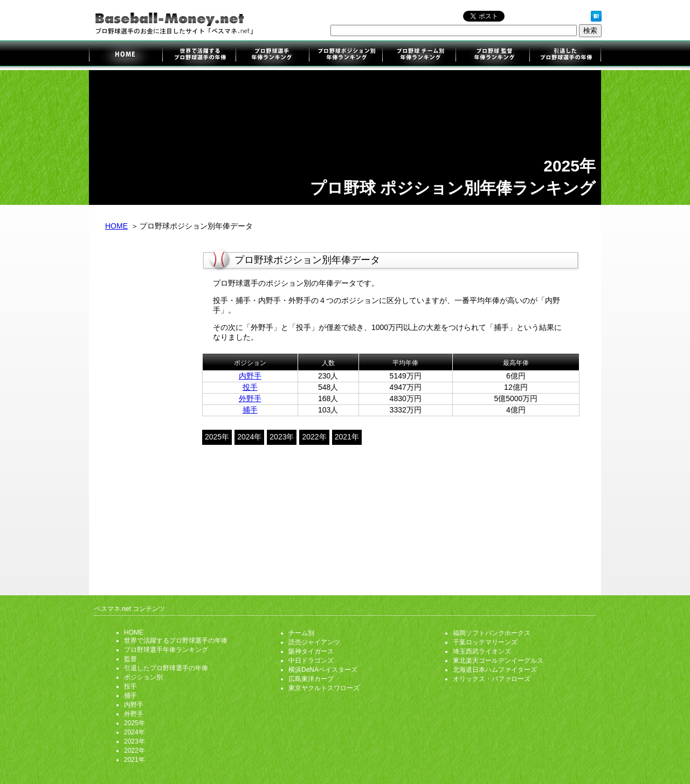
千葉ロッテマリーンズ (485, 642)
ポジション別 (143, 677)
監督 (130, 659)
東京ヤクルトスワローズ (324, 688)
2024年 (249, 437)
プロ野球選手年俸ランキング (272, 55)
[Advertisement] (146, 414)
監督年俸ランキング (492, 55)
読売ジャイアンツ (314, 642)
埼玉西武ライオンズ (482, 651)
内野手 (250, 376)
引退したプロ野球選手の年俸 (565, 55)
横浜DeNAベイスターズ (323, 670)
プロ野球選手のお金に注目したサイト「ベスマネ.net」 (126, 55)
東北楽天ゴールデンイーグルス (498, 661)
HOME (116, 226)
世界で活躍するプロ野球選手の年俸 (199, 55)
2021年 (347, 437)
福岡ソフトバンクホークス (492, 633)
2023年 (282, 437)
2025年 (217, 437)
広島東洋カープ (311, 679)
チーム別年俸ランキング (419, 55)
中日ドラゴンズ (311, 661)
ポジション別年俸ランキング (346, 55)
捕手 (250, 410)
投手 (250, 387)
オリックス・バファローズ (492, 679)
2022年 (314, 437)
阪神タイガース (311, 651)
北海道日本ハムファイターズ (495, 670)
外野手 (250, 398)
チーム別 (301, 633)
